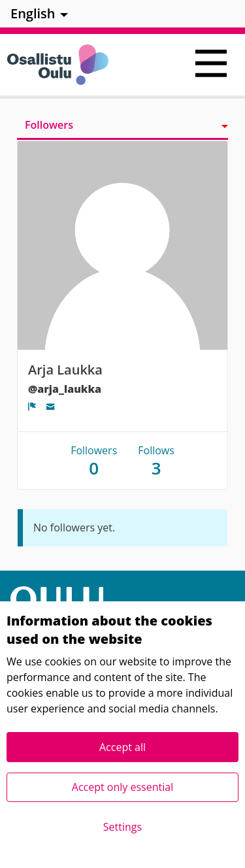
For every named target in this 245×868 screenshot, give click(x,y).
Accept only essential (122, 787)
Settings (122, 827)
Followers (49, 125)
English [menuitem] (33, 13)
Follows (156, 461)
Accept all (122, 747)
